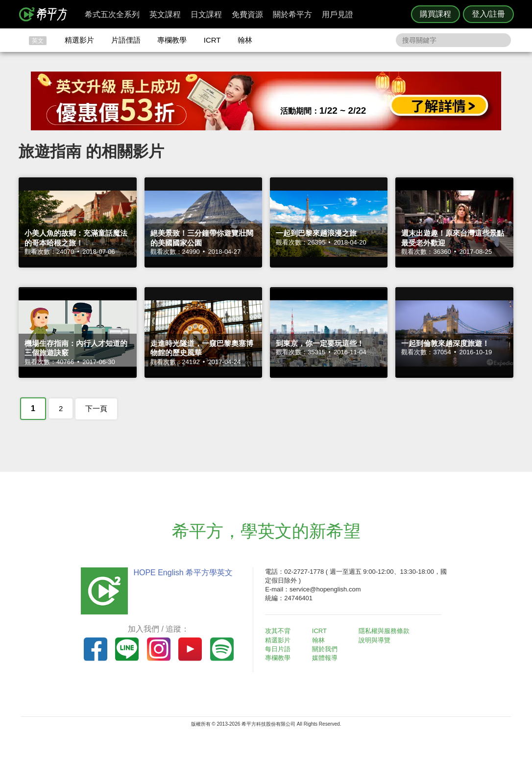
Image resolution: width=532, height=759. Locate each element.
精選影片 (79, 40)
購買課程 (435, 14)
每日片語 (278, 649)
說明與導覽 (375, 640)
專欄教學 (172, 40)
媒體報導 (325, 658)
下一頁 (96, 408)
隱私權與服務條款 (384, 631)
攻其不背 (278, 631)
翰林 (245, 40)
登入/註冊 (488, 14)
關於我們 (325, 649)
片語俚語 (126, 40)
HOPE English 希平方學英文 (183, 573)
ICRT (212, 40)
